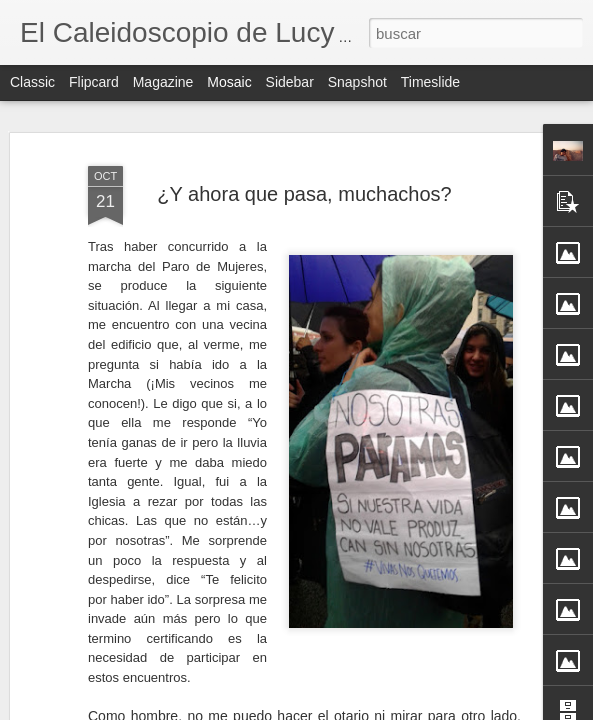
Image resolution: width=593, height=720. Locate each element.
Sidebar (290, 82)
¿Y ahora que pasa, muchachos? (304, 194)
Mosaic (229, 82)
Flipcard (94, 82)
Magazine (163, 82)
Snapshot (357, 82)
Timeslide (430, 82)
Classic (32, 82)
